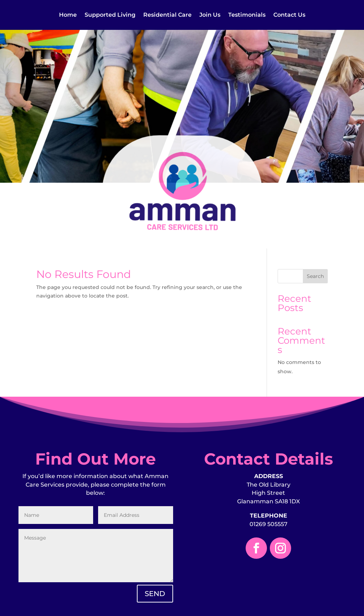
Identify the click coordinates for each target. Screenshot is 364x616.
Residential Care (167, 15)
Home (68, 15)
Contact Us (289, 15)
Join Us (210, 15)
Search (315, 276)
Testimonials (247, 15)
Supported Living (110, 15)
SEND (155, 594)
